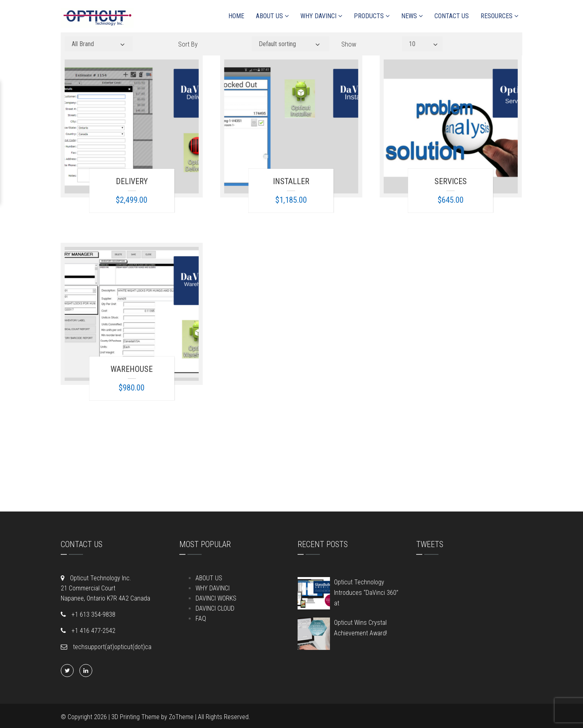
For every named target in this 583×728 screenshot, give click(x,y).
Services (451, 181)
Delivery (132, 181)
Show (349, 44)
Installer (291, 181)
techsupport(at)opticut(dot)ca (111, 647)
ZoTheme (181, 717)
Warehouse (132, 369)
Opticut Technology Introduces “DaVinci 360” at (366, 593)
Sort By (188, 44)
